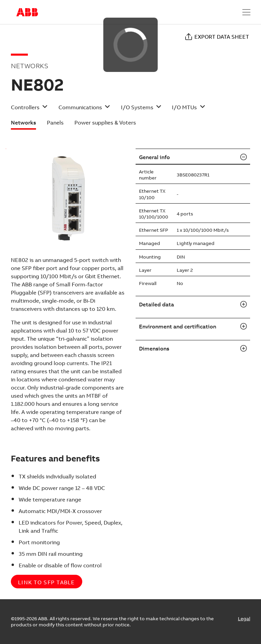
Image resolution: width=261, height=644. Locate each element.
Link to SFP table (47, 582)
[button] (29, 109)
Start (27, 12)
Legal (244, 619)
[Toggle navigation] (246, 12)
